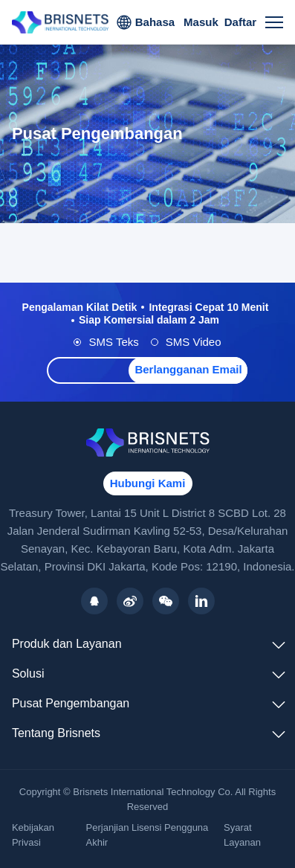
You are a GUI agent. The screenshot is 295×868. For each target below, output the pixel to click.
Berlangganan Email (188, 369)
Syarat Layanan (242, 835)
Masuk (201, 22)
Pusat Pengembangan (71, 703)
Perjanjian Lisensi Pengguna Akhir (147, 835)
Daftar (240, 22)
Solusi (28, 673)
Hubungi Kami (148, 483)
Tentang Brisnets (56, 733)
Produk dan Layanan (67, 644)
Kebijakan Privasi (33, 835)
